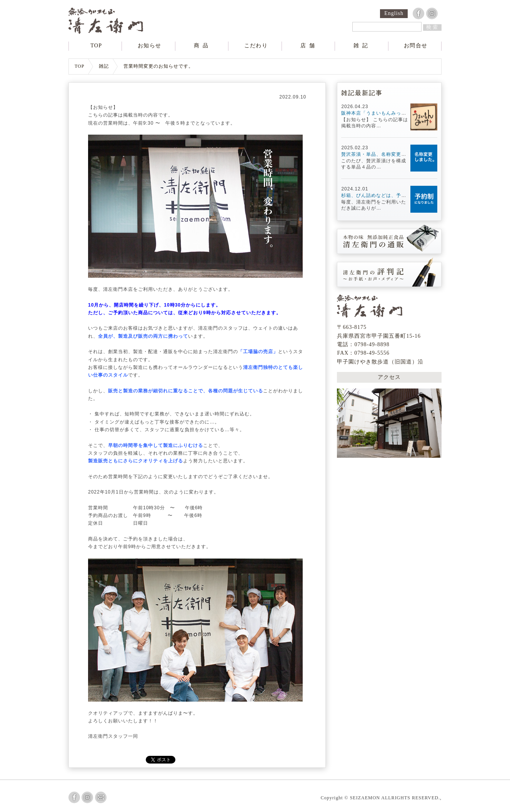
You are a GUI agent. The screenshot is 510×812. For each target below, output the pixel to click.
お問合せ (416, 46)
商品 (203, 46)
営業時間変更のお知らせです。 (158, 66)
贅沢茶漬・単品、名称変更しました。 (384, 154)
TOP (96, 46)
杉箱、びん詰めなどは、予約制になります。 (391, 195)
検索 (433, 27)
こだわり (256, 46)
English (394, 13)
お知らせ (150, 46)
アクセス (389, 376)
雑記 (362, 46)
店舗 (309, 46)
